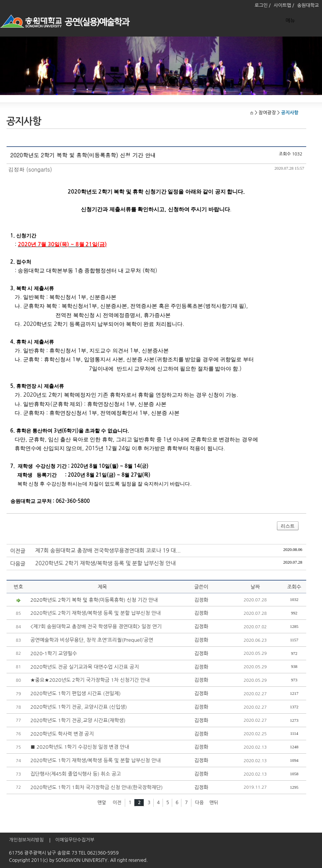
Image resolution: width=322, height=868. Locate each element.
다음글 (18, 564)
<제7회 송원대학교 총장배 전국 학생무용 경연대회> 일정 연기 (96, 627)
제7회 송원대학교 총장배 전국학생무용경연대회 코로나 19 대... (108, 551)
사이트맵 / (284, 5)
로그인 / (263, 5)
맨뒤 (214, 803)
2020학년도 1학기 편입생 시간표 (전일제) (75, 694)
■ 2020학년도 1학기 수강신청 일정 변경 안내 (80, 747)
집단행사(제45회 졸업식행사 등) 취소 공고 (76, 774)
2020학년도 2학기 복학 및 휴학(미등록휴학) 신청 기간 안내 (94, 600)
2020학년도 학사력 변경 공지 (62, 734)
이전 (117, 803)
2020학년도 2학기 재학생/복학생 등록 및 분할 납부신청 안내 (106, 563)
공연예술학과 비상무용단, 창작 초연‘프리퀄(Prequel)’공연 (92, 640)
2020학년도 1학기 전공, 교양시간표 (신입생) (79, 707)
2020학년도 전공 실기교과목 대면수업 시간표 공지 (85, 667)
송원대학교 (308, 5)
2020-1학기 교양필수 (54, 654)
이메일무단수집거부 (75, 840)
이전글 (18, 551)
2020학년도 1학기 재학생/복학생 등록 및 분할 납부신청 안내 (96, 760)
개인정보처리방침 (26, 840)
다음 (199, 803)
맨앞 (102, 803)
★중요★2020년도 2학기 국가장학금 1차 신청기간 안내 (90, 680)
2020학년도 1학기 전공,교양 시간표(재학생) (78, 720)
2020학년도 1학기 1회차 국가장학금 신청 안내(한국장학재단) (97, 787)
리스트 (288, 526)
